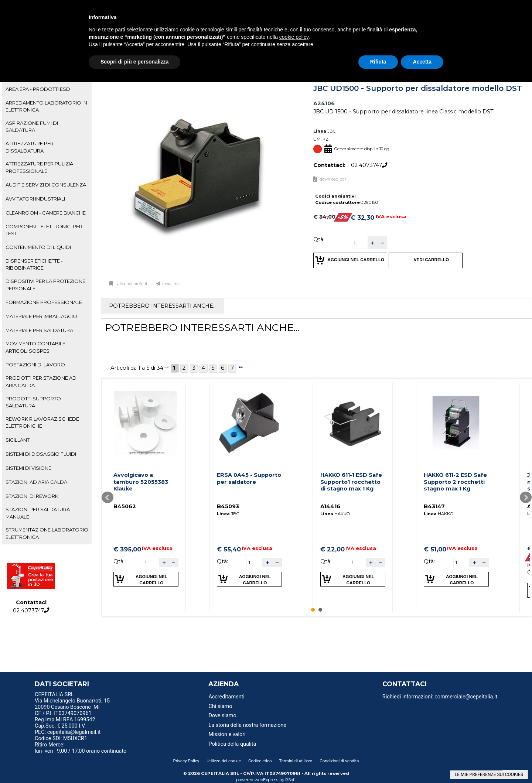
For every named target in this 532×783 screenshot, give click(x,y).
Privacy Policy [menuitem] (186, 761)
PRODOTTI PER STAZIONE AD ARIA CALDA (41, 381)
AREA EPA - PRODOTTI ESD (38, 89)
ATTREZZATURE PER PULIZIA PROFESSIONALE (39, 167)
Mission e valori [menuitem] (227, 734)
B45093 (228, 506)
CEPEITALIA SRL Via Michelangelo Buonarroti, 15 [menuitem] (72, 698)
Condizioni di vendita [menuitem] (339, 761)
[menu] (96, 695)
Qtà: (319, 239)
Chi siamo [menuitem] (220, 706)
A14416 (330, 506)
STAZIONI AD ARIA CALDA (36, 482)
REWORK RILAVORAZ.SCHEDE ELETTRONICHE (42, 422)
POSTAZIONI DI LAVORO (35, 365)
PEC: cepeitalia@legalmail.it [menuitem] (71, 732)
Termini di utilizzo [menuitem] (296, 761)
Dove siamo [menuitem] (222, 716)
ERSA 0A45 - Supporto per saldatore (249, 478)
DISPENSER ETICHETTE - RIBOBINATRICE (34, 264)
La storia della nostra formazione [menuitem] (247, 725)
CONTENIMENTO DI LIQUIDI (38, 247)
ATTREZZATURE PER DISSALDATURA (30, 147)
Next (526, 498)
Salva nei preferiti (132, 284)
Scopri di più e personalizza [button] (134, 62)
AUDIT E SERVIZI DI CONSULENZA (46, 185)
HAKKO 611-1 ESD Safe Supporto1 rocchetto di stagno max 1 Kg (351, 482)
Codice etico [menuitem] (260, 761)
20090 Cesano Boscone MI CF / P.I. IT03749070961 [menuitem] (67, 710)
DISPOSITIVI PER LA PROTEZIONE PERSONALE (45, 285)
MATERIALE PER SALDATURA (39, 330)
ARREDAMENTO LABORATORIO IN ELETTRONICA (46, 106)
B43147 (434, 506)
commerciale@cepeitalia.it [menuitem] (466, 697)
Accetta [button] (422, 62)
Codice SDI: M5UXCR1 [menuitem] (61, 738)
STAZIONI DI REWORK (32, 496)
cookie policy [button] (294, 37)
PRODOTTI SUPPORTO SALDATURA (33, 402)
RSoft (291, 780)
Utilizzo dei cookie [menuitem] (224, 761)
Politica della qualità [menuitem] (232, 744)
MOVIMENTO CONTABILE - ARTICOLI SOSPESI (37, 347)
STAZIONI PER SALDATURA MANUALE (38, 513)
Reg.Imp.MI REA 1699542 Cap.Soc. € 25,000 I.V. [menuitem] (65, 723)
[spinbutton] (360, 243)
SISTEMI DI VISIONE (28, 468)
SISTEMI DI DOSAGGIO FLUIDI (41, 454)
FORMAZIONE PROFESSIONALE (44, 302)
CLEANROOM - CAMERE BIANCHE (46, 213)
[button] (372, 242)
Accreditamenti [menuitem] (226, 697)
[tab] (47, 89)
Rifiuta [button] (378, 62)
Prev (108, 498)
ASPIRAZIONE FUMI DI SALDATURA (32, 126)
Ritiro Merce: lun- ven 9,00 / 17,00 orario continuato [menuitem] (81, 748)
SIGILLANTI (18, 440)
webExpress (266, 780)
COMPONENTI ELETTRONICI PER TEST (44, 230)
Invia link (171, 284)
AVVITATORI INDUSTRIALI (35, 199)
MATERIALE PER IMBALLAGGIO (41, 316)
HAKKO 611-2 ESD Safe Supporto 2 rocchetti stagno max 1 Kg (455, 482)
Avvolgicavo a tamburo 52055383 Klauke (141, 482)
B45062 (125, 506)
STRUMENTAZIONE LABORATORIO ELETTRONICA (47, 533)
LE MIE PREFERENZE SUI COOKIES (489, 775)
